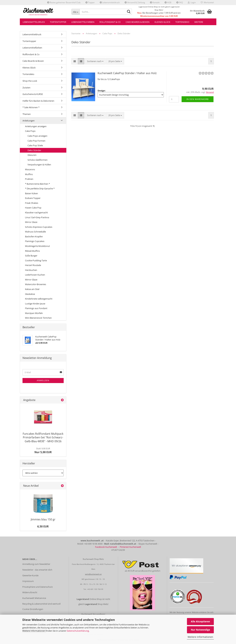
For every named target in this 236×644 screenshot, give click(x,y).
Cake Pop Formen (36, 141)
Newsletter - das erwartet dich (37, 570)
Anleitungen (29, 121)
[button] (75, 61)
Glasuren (32, 155)
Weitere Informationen (200, 637)
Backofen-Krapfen (34, 236)
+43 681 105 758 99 (95, 589)
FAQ (180, 2)
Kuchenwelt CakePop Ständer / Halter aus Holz (127, 73)
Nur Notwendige (200, 630)
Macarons (30, 169)
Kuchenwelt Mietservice (34, 598)
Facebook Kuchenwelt (106, 547)
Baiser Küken (31, 193)
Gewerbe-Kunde (30, 575)
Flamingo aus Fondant (36, 308)
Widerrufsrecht (30, 592)
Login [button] (192, 2)
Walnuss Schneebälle (35, 232)
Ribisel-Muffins (32, 251)
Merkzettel (207, 2)
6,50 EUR (43, 526)
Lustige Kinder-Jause (35, 304)
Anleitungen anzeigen (36, 126)
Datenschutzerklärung (78, 631)
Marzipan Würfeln (34, 313)
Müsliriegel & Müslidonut (37, 246)
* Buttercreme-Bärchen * (37, 184)
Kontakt (155, 2)
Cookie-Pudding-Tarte (36, 260)
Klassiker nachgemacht (36, 212)
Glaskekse (30, 294)
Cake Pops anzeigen (37, 136)
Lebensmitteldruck (110, 2)
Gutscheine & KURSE (33, 94)
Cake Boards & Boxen (138, 22)
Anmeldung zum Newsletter (36, 564)
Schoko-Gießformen (38, 160)
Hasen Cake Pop (33, 208)
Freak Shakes (32, 203)
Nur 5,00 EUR (43, 450)
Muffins (29, 174)
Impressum (28, 581)
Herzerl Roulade (33, 265)
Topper (90, 2)
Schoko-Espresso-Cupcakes (39, 227)
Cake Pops (30, 131)
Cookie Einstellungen (33, 609)
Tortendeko (182, 22)
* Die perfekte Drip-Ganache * (40, 189)
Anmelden (43, 380)
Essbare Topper (33, 198)
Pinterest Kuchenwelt (130, 547)
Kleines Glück (162, 22)
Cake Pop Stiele (35, 145)
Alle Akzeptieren (200, 621)
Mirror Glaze (31, 222)
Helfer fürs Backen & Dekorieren (38, 101)
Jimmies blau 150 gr (43, 519)
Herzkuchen (31, 270)
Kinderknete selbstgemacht (39, 299)
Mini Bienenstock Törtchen (38, 318)
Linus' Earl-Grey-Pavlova (37, 217)
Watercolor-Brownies (36, 284)
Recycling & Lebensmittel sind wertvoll (41, 604)
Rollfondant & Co (110, 22)
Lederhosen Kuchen (35, 275)
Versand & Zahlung (135, 2)
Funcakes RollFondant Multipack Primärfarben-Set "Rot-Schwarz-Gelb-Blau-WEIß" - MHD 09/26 (43, 438)
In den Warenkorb (198, 99)
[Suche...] (76, 12)
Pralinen (29, 179)
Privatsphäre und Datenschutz (38, 587)
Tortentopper (58, 22)
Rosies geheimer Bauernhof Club (64, 2)
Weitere (199, 22)
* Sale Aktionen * (31, 107)
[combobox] (95, 61)
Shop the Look (30, 81)
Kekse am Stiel (32, 289)
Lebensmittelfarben (83, 22)
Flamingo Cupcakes (35, 241)
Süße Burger (31, 256)
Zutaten (26, 88)
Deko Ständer (34, 150)
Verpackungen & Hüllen (39, 165)
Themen (27, 114)
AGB (168, 2)
